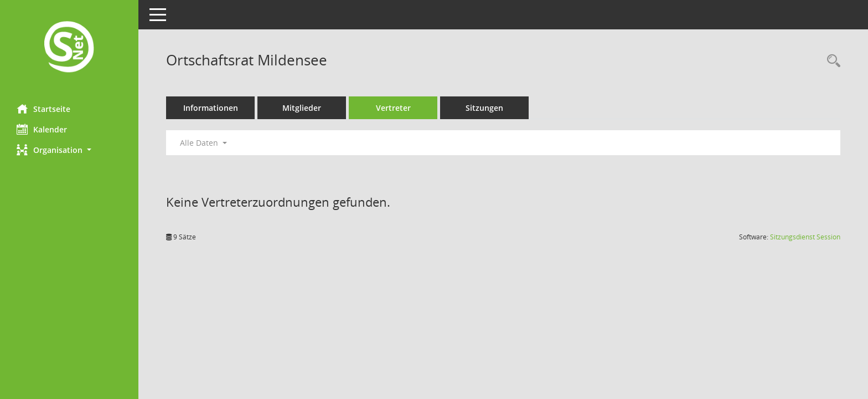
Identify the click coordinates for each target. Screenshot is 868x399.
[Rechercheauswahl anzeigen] (831, 61)
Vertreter (393, 108)
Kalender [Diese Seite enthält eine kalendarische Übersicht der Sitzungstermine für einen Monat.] (42, 129)
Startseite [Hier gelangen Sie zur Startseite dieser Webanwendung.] (43, 109)
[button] (69, 150)
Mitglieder (302, 108)
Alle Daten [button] (203, 143)
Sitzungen (484, 108)
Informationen (211, 108)
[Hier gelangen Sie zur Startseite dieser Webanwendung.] (69, 48)
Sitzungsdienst (805, 237)
